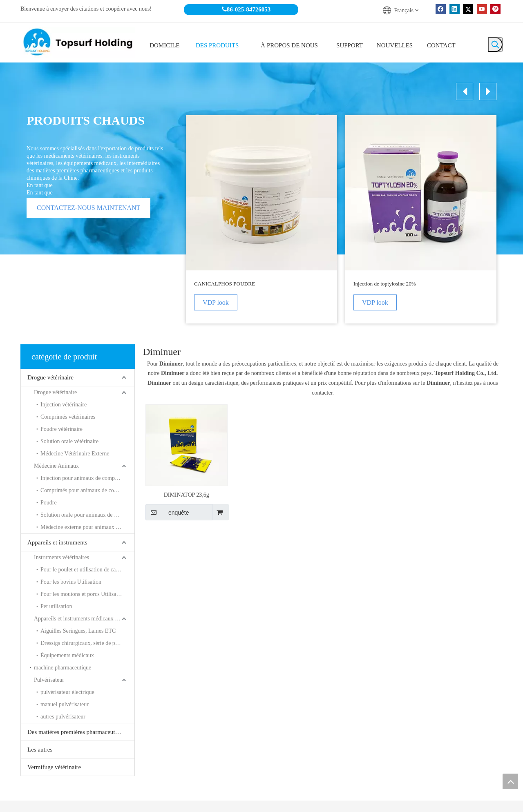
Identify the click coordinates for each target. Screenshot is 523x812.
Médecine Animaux (56, 466)
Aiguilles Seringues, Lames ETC (78, 631)
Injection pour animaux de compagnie (84, 478)
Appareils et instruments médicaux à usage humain (84, 619)
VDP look (216, 302)
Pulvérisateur (49, 680)
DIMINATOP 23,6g (187, 495)
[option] (261, 219)
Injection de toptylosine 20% (385, 284)
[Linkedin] (455, 9)
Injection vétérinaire (64, 405)
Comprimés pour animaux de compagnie (87, 490)
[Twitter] (468, 9)
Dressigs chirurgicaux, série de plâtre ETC (87, 643)
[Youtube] (482, 9)
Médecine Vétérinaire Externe (75, 454)
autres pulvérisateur (63, 717)
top (510, 781)
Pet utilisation (56, 606)
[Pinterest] (495, 9)
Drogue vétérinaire (50, 377)
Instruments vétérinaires (61, 557)
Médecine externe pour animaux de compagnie (87, 527)
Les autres (40, 750)
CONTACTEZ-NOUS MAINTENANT (88, 208)
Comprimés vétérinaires (68, 417)
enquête (167, 512)
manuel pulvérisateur (65, 704)
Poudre (49, 503)
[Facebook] (441, 9)
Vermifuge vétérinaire (54, 767)
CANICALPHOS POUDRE (225, 284)
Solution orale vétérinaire (69, 441)
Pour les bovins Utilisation (71, 582)
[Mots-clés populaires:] (495, 45)
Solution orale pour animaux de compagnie (87, 515)
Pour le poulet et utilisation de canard (83, 570)
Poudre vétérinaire (61, 429)
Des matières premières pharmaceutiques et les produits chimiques (81, 732)
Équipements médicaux (67, 655)
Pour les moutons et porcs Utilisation (83, 594)
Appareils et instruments (57, 542)
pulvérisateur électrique (67, 692)
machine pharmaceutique (63, 668)
